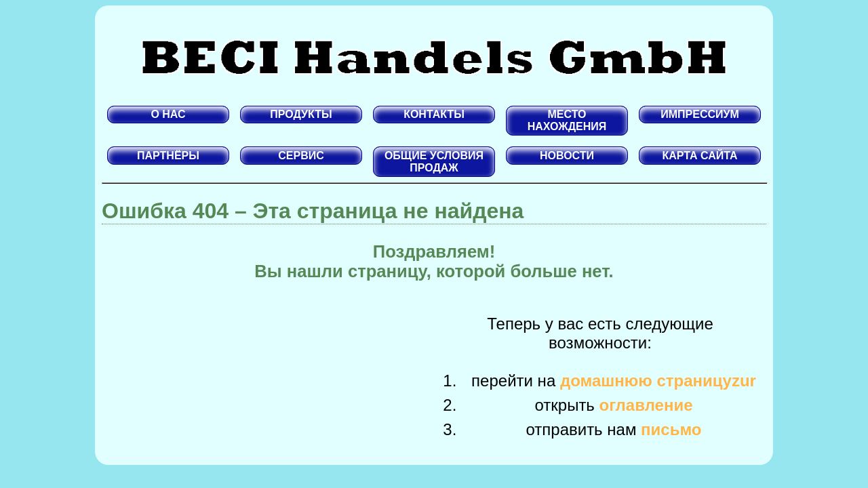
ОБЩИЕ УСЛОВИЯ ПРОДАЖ (434, 162)
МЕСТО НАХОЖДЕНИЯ (567, 120)
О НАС (168, 114)
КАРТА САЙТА (699, 156)
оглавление (646, 405)
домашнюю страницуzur (658, 381)
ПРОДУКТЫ (301, 114)
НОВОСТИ (567, 156)
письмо (671, 429)
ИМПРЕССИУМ (700, 114)
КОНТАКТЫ (434, 114)
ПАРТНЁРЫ (168, 156)
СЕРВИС (301, 156)
